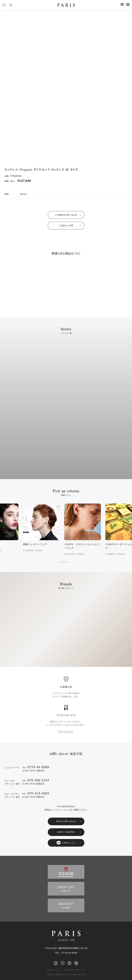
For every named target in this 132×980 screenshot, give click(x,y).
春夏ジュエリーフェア (60, 544)
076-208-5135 (38, 780)
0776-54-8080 (38, 767)
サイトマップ (53, 970)
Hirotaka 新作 (14, 544)
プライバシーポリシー (75, 970)
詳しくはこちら (66, 731)
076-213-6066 (38, 793)
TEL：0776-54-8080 (66, 953)
